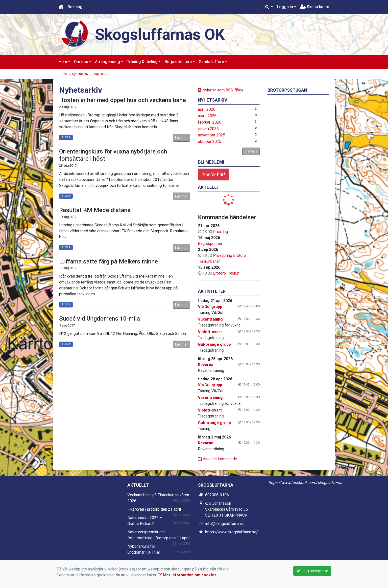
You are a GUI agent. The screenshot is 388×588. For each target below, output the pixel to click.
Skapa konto (315, 7)
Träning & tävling (142, 62)
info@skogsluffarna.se (225, 524)
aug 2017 (100, 74)
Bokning (75, 7)
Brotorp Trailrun (226, 273)
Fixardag (220, 232)
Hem (63, 62)
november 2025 (212, 135)
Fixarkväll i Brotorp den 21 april (154, 509)
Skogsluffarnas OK (160, 34)
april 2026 (207, 109)
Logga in (285, 7)
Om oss (81, 62)
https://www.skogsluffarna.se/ (232, 532)
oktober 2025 (210, 142)
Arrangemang (108, 62)
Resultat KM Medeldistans (95, 210)
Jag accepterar (312, 571)
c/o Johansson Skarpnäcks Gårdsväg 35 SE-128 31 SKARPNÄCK (227, 509)
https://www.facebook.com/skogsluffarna (305, 483)
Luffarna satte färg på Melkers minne (109, 261)
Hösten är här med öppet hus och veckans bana (122, 100)
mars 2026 (207, 116)
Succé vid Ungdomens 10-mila (99, 319)
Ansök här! (214, 174)
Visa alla (251, 151)
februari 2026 (210, 122)
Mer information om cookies (187, 575)
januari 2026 (208, 129)
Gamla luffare (211, 62)
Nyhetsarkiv (80, 74)
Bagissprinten (210, 244)
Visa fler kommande (218, 459)
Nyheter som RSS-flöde (221, 90)
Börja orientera (178, 62)
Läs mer (182, 138)
